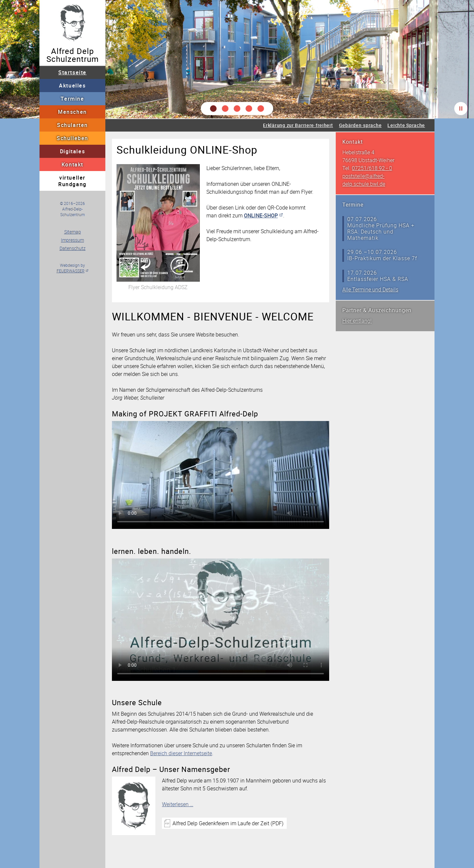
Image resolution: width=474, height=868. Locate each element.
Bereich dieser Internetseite (181, 753)
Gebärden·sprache (360, 125)
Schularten (72, 125)
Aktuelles (72, 86)
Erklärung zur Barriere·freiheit (298, 125)
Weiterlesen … (178, 804)
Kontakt (72, 164)
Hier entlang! (357, 321)
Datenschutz (73, 248)
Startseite (72, 72)
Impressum (72, 240)
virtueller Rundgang (72, 181)
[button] (213, 109)
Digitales (72, 151)
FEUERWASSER (71, 271)
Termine (72, 99)
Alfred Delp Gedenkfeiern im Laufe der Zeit (228, 823)
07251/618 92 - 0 (372, 168)
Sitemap (73, 232)
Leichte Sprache (406, 125)
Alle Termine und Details (370, 289)
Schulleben (72, 138)
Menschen (72, 112)
